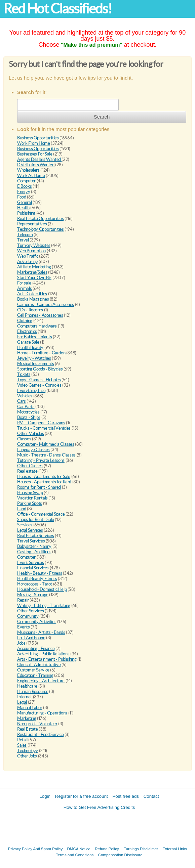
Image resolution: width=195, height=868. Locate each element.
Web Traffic (28, 256)
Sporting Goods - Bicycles (40, 369)
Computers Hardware (37, 326)
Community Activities (37, 622)
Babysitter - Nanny (34, 546)
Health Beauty (30, 348)
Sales (22, 745)
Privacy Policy (20, 849)
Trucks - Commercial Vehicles (44, 428)
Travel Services (31, 541)
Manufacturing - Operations (42, 713)
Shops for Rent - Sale (36, 519)
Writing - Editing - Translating (44, 605)
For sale (24, 283)
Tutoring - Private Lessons (41, 460)
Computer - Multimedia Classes (46, 444)
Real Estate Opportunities (40, 219)
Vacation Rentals (32, 498)
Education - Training (35, 675)
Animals (24, 288)
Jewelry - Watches (34, 358)
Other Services (31, 611)
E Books (24, 186)
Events (24, 627)
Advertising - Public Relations (43, 654)
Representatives (32, 224)
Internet (25, 697)
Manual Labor (30, 708)
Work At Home (31, 176)
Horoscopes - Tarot (35, 584)
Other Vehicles (31, 433)
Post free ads (126, 796)
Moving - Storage (33, 595)
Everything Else (31, 390)
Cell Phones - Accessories (40, 315)
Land (22, 509)
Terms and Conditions (75, 855)
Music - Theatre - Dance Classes (46, 455)
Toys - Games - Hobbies (39, 380)
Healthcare (27, 686)
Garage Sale (28, 342)
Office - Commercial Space (41, 514)
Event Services (31, 562)
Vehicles (25, 396)
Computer (26, 181)
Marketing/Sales (32, 272)
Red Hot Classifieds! (57, 9)
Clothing (25, 321)
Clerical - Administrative (39, 665)
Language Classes (33, 450)
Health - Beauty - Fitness (40, 573)
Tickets (24, 374)
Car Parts (26, 407)
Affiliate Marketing (34, 267)
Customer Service (33, 670)
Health (23, 208)
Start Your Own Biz (34, 278)
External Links (175, 849)
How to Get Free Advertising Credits (99, 807)
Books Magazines (33, 299)
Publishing (26, 213)
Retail (22, 740)
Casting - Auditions (34, 552)
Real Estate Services (35, 536)
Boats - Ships (29, 417)
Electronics (27, 331)
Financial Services (33, 568)
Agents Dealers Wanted (39, 159)
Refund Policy (107, 849)
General (24, 202)
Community (28, 616)
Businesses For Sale (35, 154)
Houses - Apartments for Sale (44, 476)
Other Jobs (27, 756)
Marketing (27, 718)
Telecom (25, 235)
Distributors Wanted (36, 165)
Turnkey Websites (34, 245)
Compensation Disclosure (120, 855)
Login (45, 796)
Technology (28, 751)
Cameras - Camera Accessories (46, 305)
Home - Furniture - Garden (41, 353)
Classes (24, 439)
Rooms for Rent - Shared (39, 487)
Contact (151, 796)
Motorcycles (28, 412)
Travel (23, 240)
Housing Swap (30, 493)
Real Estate (28, 729)
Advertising (28, 262)
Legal (22, 702)
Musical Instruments (36, 364)
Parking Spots (30, 503)
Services (25, 525)
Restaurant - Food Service (40, 734)
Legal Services (30, 530)
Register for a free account (82, 796)
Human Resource (33, 691)
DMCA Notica (79, 849)
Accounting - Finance (36, 648)
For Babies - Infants (34, 337)
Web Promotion (31, 251)
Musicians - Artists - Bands (41, 632)
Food (22, 197)
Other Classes (30, 466)
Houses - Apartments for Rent (44, 482)
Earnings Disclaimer (141, 849)
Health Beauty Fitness (37, 579)
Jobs (21, 643)
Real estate (27, 471)
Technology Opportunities (41, 229)
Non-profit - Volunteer (37, 724)
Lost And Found (31, 638)
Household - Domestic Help (42, 589)
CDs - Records (30, 310)
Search (102, 117)
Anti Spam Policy (48, 849)
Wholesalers (28, 170)
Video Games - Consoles (39, 385)
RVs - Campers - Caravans (41, 423)
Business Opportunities (38, 138)
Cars (21, 401)
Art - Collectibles (32, 294)
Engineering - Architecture (41, 681)
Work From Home (34, 143)
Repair (23, 600)
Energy (24, 192)
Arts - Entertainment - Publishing (47, 659)
